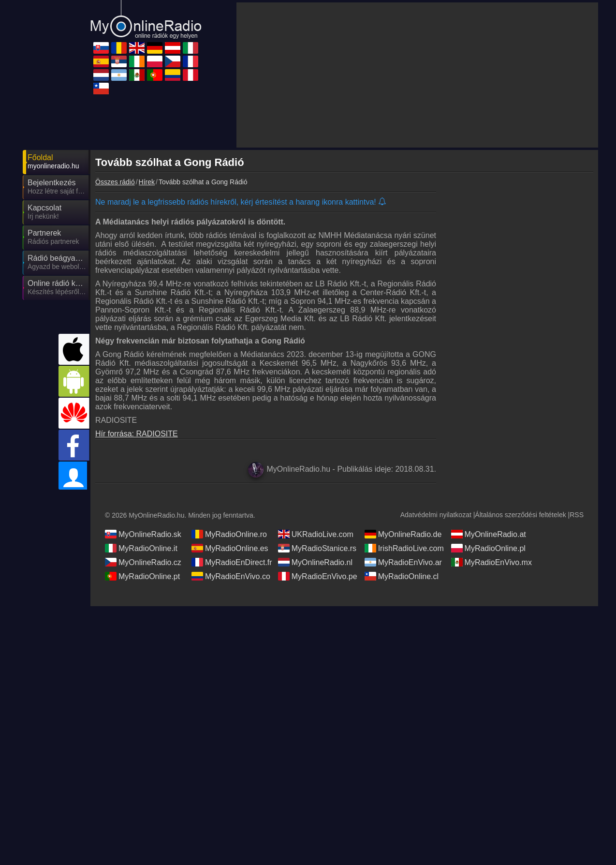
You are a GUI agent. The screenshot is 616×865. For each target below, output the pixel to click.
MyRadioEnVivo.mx (491, 562)
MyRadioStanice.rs (317, 548)
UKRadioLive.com (316, 534)
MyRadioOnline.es (230, 548)
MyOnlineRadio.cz (143, 562)
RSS (577, 515)
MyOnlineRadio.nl (315, 562)
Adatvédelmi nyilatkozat (436, 515)
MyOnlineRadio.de (403, 534)
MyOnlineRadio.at (489, 534)
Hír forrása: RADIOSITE (137, 434)
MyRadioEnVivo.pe (318, 576)
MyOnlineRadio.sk (143, 534)
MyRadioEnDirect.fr (232, 562)
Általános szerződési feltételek (520, 515)
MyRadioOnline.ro (229, 534)
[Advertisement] (417, 75)
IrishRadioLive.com (404, 548)
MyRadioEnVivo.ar (403, 562)
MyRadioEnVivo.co (231, 576)
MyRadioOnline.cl (402, 576)
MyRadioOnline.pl (488, 548)
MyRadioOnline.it (141, 548)
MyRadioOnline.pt (142, 576)
